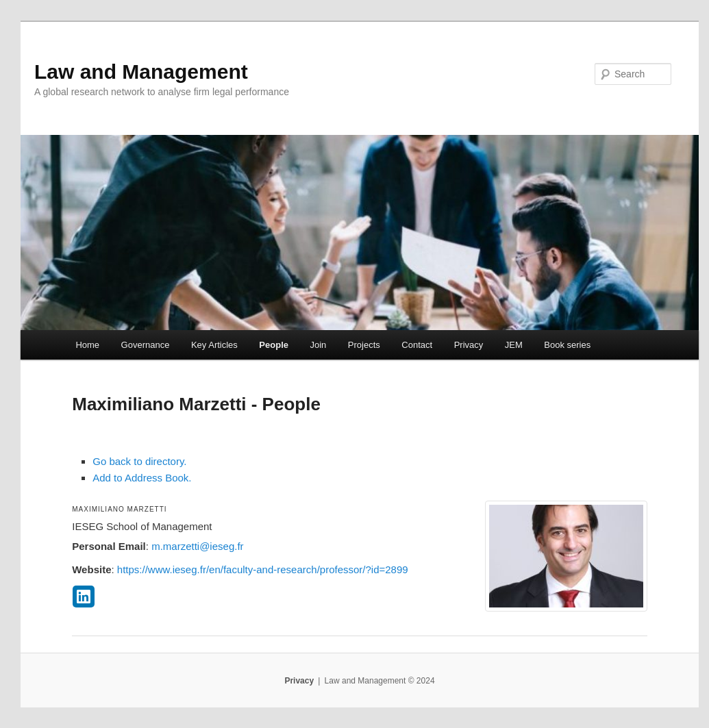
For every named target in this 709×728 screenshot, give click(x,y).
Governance (146, 345)
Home (87, 345)
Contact (417, 345)
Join (318, 345)
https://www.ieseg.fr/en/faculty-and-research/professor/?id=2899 (263, 569)
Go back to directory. (139, 461)
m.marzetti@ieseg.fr (197, 546)
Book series (567, 345)
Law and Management (141, 72)
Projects (364, 345)
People (274, 345)
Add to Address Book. (142, 478)
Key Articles (214, 345)
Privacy (469, 345)
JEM (514, 345)
